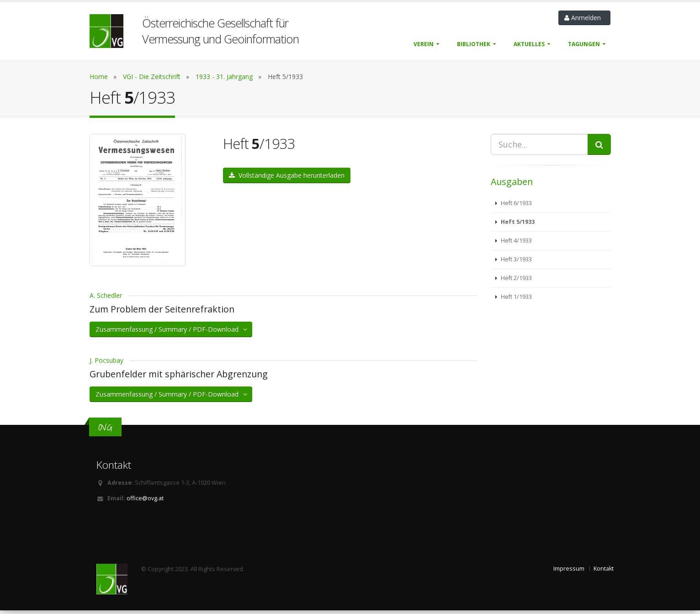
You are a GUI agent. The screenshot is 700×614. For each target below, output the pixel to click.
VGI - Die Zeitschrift (152, 77)
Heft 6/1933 (516, 203)
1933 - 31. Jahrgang (224, 77)
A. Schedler (106, 299)
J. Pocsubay (106, 363)
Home (99, 77)
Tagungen (584, 44)
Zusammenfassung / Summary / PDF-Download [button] (172, 332)
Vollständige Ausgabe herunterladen (287, 175)
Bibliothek (474, 44)
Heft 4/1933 (516, 241)
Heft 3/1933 (516, 259)
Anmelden (584, 18)
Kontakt (604, 572)
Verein (424, 44)
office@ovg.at (145, 501)
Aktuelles (529, 44)
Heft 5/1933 (517, 222)
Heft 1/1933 (516, 297)
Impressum (569, 572)
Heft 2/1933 (516, 278)
